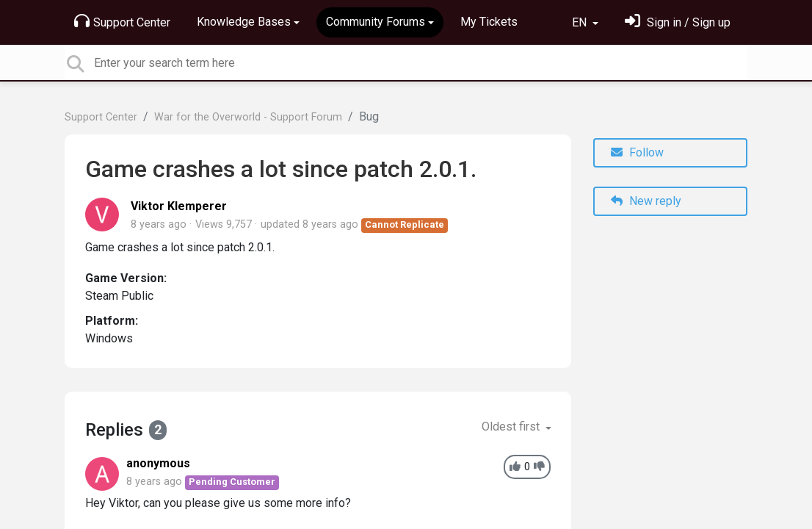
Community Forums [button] (376, 22)
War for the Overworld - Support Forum (248, 117)
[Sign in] (678, 22)
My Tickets (489, 22)
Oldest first (512, 427)
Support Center (122, 21)
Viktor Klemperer (179, 206)
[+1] (515, 467)
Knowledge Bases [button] (244, 22)
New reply (646, 201)
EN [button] (581, 22)
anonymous (158, 463)
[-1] (539, 467)
